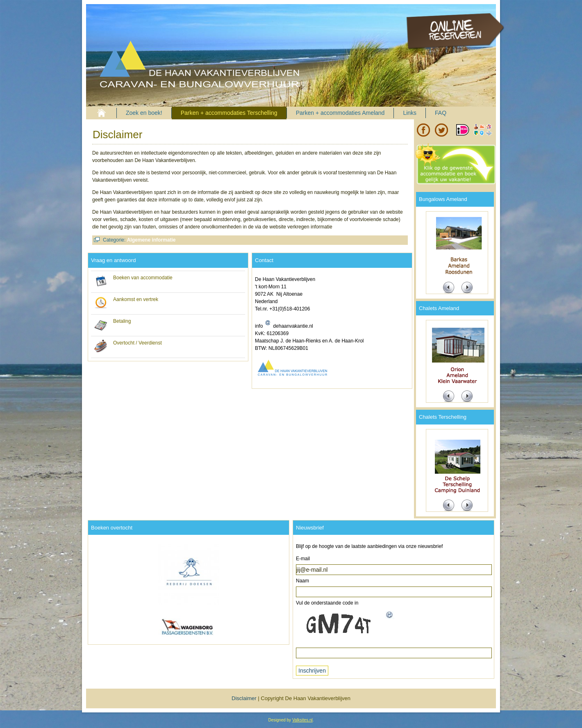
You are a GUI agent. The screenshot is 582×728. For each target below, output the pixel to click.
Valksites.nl (302, 720)
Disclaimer (117, 135)
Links (410, 113)
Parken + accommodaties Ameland (340, 113)
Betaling (122, 321)
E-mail (303, 559)
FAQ (441, 113)
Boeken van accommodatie (143, 278)
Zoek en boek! (144, 113)
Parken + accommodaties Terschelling (229, 113)
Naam (302, 581)
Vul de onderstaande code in (327, 603)
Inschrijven (312, 671)
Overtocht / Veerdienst (138, 343)
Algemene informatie (151, 240)
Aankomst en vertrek (136, 299)
